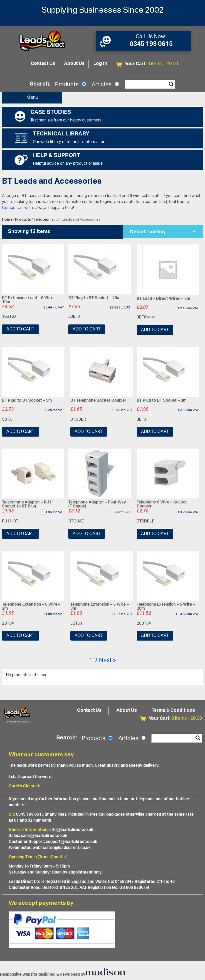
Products (70, 85)
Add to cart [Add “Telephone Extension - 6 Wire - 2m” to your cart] (20, 636)
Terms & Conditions (173, 711)
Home (7, 219)
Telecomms (44, 219)
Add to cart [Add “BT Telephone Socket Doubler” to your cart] (89, 432)
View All (191, 676)
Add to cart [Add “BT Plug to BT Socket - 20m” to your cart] (87, 329)
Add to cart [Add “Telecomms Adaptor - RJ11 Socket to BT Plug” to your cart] (20, 534)
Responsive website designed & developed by (63, 975)
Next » (107, 661)
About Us (74, 64)
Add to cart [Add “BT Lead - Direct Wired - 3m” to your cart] (155, 330)
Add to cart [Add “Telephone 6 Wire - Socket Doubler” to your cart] (155, 534)
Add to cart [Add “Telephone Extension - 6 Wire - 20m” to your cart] (155, 636)
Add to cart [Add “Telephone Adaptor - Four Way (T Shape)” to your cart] (87, 534)
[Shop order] (163, 231)
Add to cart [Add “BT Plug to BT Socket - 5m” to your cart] (20, 432)
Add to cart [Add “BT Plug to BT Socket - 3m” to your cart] (155, 432)
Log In (100, 64)
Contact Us (43, 64)
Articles (105, 85)
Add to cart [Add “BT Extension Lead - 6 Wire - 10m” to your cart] (20, 329)
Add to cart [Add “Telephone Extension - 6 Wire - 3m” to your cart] (89, 636)
